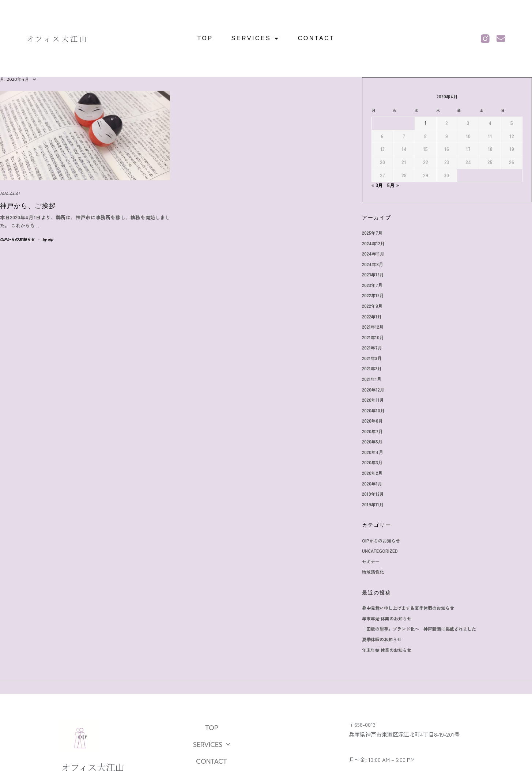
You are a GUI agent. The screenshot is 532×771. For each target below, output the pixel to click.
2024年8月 (373, 264)
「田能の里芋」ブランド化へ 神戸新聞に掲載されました (419, 629)
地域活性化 (373, 572)
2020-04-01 (10, 193)
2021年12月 (373, 327)
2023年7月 (372, 285)
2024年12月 (373, 243)
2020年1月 (372, 483)
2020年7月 (372, 431)
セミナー (371, 561)
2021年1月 (372, 379)
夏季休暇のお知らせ (382, 639)
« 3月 (377, 185)
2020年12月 (373, 390)
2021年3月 (372, 358)
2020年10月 (373, 410)
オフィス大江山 (58, 39)
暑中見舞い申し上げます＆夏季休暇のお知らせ (408, 608)
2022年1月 (372, 316)
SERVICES (256, 38)
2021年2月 (372, 368)
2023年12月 (373, 274)
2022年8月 (372, 306)
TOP (205, 38)
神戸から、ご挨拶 (28, 206)
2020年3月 (372, 462)
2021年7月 (372, 347)
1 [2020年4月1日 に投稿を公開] (426, 123)
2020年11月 (373, 400)
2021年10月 (373, 337)
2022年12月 (373, 295)
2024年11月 (373, 254)
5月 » (393, 185)
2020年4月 (373, 452)
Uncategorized (380, 551)
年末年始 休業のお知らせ (387, 618)
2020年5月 (372, 441)
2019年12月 (373, 494)
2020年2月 (372, 473)
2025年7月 (372, 233)
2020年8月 (372, 421)
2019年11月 (373, 504)
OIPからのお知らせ (17, 239)
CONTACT (316, 38)
